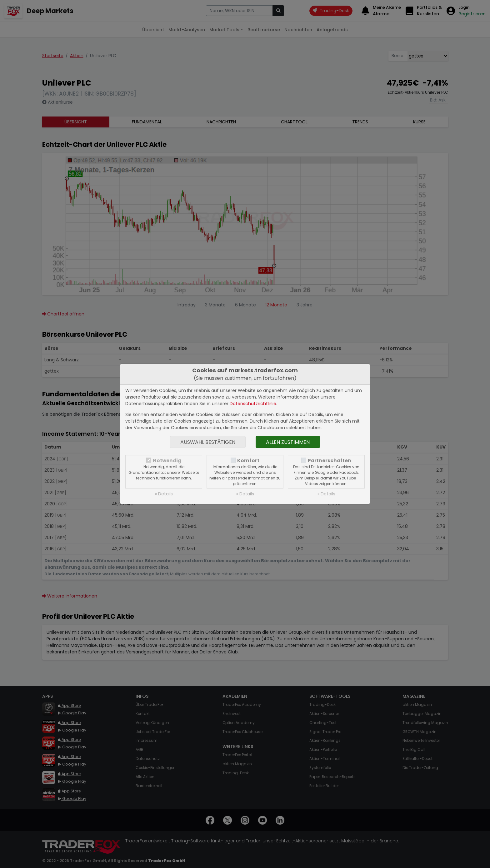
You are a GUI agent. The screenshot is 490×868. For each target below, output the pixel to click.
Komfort (248, 461)
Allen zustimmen (288, 442)
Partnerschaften (330, 461)
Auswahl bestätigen (208, 442)
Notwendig (167, 461)
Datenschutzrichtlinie (253, 404)
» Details (164, 494)
